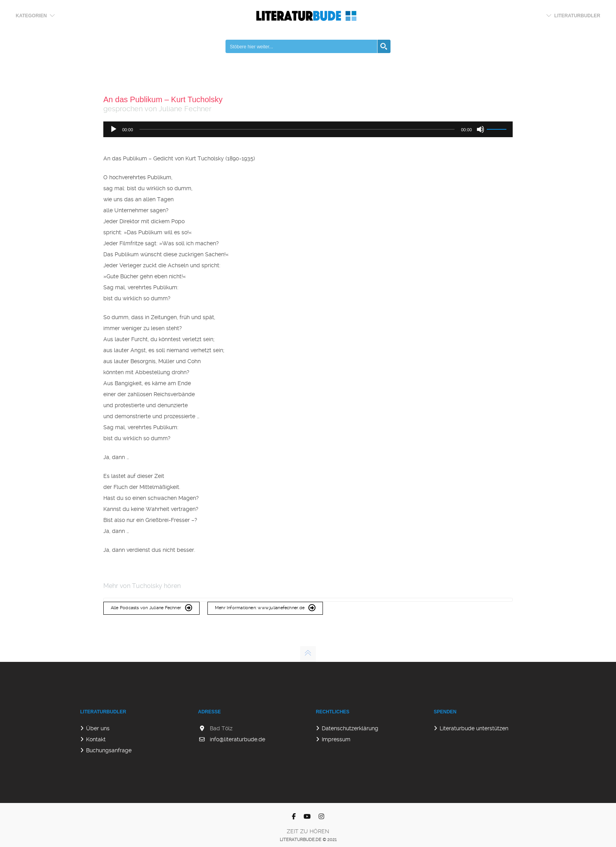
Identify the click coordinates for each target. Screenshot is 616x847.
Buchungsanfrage (109, 750)
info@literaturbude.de (237, 739)
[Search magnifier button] (384, 46)
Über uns (98, 728)
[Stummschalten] (480, 129)
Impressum (336, 739)
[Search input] (302, 46)
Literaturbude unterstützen (474, 728)
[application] (308, 129)
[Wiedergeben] (114, 129)
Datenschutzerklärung (350, 728)
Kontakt (96, 739)
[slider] (297, 129)
